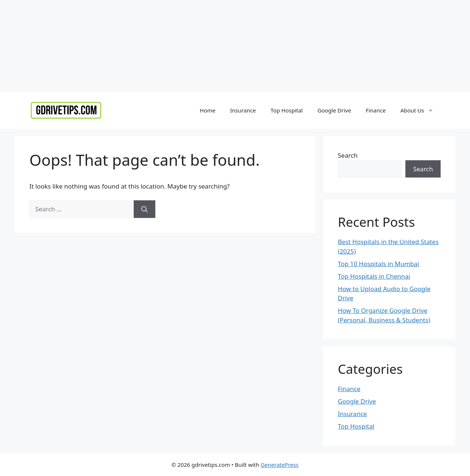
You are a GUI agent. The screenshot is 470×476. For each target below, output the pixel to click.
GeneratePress (280, 465)
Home (208, 110)
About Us (420, 110)
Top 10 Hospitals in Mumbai (378, 264)
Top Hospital (287, 110)
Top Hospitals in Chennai (374, 276)
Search (348, 155)
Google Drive (334, 110)
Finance (376, 110)
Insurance (243, 110)
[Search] (144, 209)
